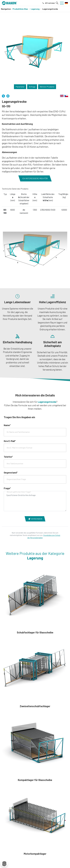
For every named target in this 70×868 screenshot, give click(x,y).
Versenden (35, 519)
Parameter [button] (20, 87)
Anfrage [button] (32, 87)
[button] (57, 3)
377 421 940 (48, 3)
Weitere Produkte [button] (47, 87)
